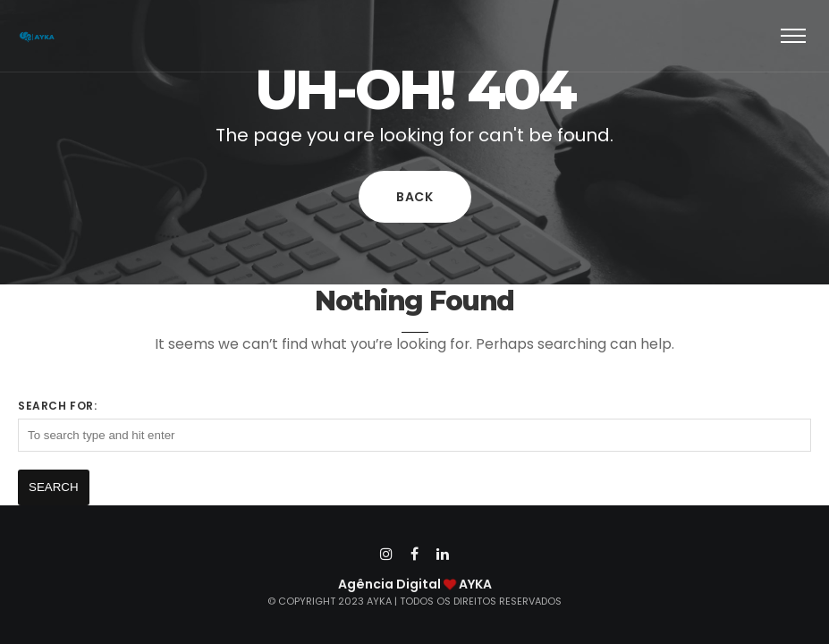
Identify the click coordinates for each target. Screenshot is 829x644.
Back (415, 197)
